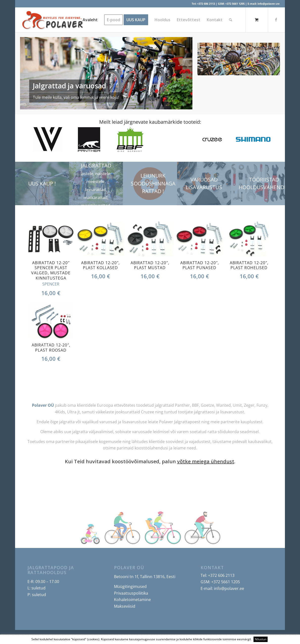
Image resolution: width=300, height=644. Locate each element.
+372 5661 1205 (235, 4)
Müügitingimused (130, 586)
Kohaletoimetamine (132, 600)
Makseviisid (125, 606)
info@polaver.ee (269, 4)
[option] (48, 140)
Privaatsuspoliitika (131, 593)
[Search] (231, 20)
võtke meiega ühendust (206, 461)
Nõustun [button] (261, 639)
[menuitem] (90, 20)
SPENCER (51, 284)
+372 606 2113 (206, 4)
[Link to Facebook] (276, 20)
